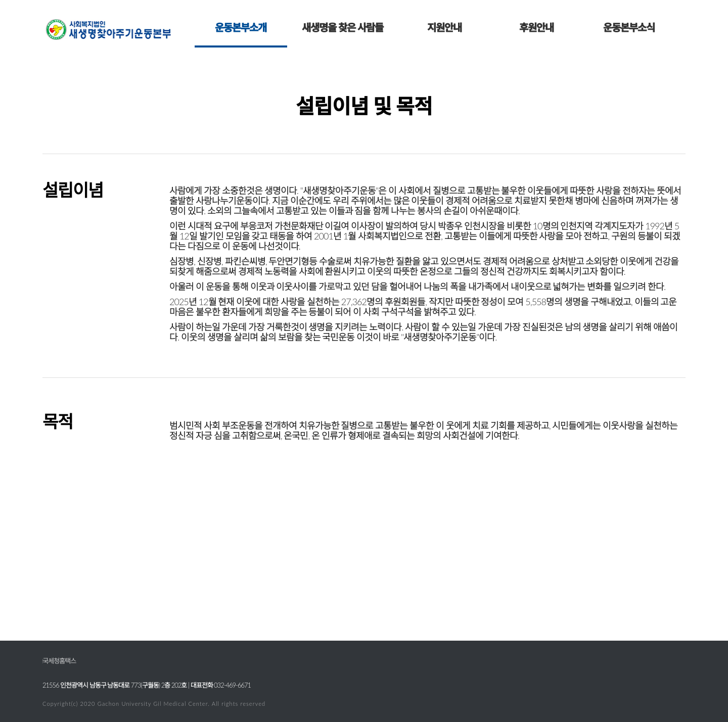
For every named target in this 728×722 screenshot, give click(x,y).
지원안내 (444, 27)
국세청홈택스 (59, 661)
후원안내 (536, 27)
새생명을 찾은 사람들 (343, 27)
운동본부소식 (629, 27)
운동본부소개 (241, 27)
